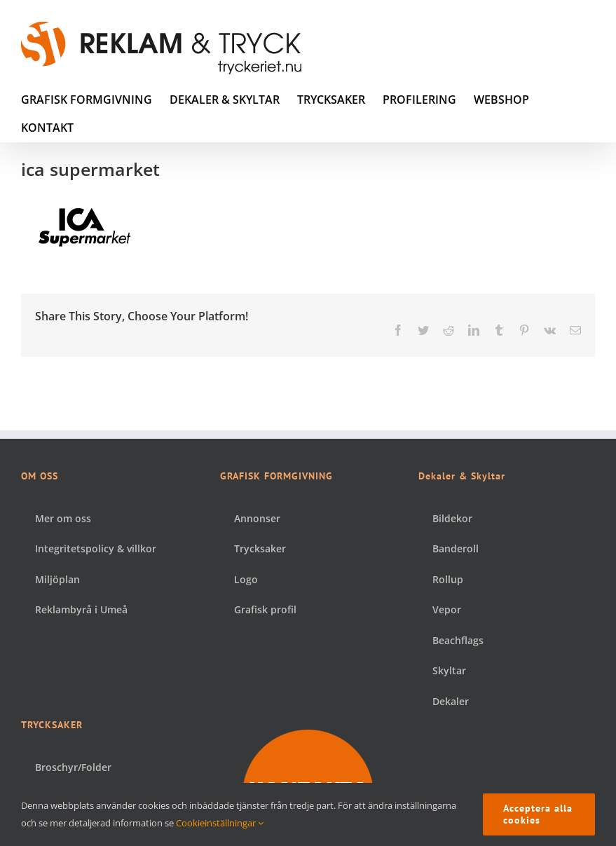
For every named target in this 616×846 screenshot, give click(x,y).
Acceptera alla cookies (538, 814)
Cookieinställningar (220, 823)
